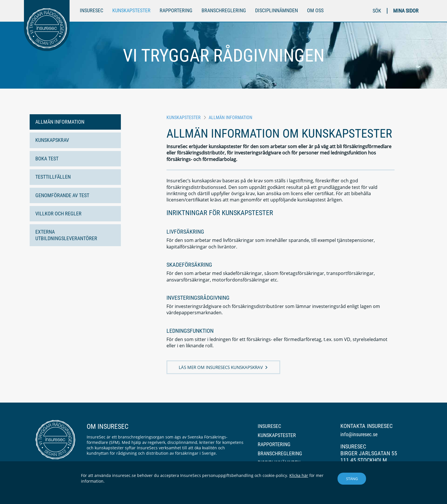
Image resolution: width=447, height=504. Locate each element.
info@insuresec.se (359, 434)
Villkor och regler (58, 214)
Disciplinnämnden (277, 10)
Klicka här (299, 475)
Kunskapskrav (52, 140)
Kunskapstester (131, 10)
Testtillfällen (53, 177)
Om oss (315, 10)
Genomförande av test (62, 195)
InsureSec (92, 10)
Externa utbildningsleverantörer (66, 235)
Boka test (47, 159)
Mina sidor (406, 11)
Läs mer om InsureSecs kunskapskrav (221, 367)
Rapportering (176, 10)
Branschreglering (224, 10)
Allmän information (60, 122)
